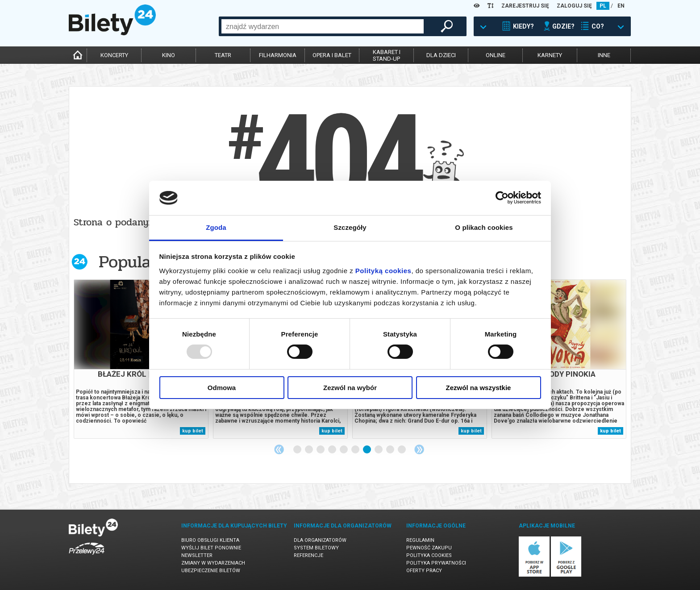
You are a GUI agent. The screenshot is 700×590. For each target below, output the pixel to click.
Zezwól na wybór (350, 388)
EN (621, 6)
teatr (223, 55)
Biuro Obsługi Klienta (210, 540)
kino (169, 55)
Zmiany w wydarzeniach (213, 563)
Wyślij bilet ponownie (211, 548)
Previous (279, 449)
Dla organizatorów (320, 540)
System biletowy (316, 548)
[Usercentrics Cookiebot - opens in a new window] (502, 198)
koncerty (114, 55)
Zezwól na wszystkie (479, 388)
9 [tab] (391, 450)
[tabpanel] (141, 359)
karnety (550, 55)
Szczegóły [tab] (350, 227)
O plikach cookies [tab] (484, 227)
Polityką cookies (383, 271)
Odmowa (222, 388)
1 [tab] (298, 450)
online (496, 55)
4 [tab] (333, 450)
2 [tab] (309, 450)
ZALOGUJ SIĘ (574, 6)
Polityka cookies (429, 555)
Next (419, 449)
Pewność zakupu (429, 548)
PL (603, 6)
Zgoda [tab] (216, 227)
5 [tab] (344, 450)
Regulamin (420, 540)
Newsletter (197, 555)
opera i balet (332, 55)
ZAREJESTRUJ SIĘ (525, 6)
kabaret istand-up (387, 55)
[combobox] (323, 26)
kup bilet (193, 431)
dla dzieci (441, 55)
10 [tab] (402, 450)
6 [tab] (356, 450)
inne (604, 55)
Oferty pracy (424, 571)
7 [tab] (367, 450)
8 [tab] (379, 450)
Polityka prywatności (436, 563)
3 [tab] (321, 450)
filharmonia (278, 55)
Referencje (308, 555)
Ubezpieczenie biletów (211, 571)
